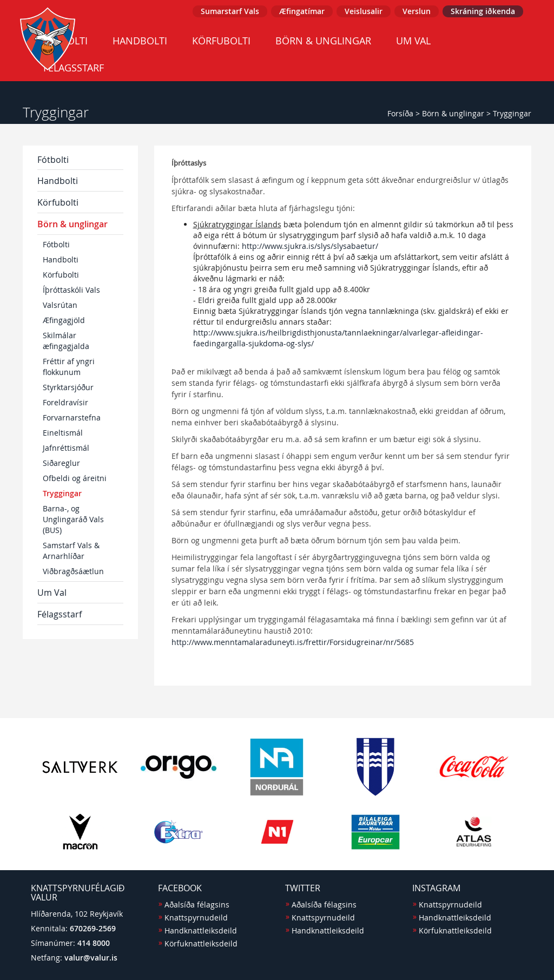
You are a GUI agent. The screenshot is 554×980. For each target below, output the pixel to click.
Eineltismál (63, 433)
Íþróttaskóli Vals (71, 290)
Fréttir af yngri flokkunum (69, 367)
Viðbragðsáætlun (73, 571)
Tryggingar (512, 113)
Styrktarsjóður (68, 387)
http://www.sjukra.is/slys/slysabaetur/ (310, 246)
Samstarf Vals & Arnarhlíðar (71, 551)
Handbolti (140, 41)
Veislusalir (364, 11)
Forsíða (400, 113)
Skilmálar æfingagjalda (66, 341)
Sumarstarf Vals (230, 11)
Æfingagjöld (64, 320)
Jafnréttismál (66, 448)
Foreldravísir (65, 402)
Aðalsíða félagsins (197, 905)
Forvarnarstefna (72, 417)
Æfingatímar (302, 11)
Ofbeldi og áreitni (75, 478)
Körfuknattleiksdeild (201, 943)
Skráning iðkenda (483, 11)
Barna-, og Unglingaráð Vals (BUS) (73, 519)
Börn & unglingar (323, 41)
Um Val (413, 41)
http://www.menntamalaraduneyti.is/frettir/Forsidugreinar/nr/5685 (293, 642)
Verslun (417, 11)
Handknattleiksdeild (201, 930)
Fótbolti (53, 160)
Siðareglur (61, 463)
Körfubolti (221, 41)
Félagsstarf (60, 614)
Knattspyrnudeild (196, 917)
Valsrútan (60, 305)
